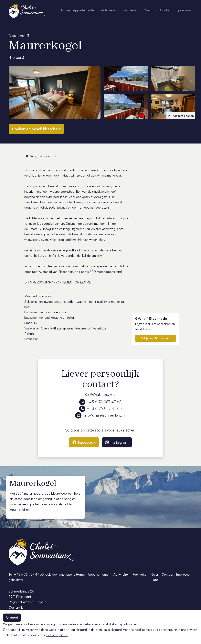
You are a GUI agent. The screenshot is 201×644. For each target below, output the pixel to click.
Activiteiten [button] (109, 10)
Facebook (84, 442)
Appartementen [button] (84, 10)
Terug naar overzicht (41, 156)
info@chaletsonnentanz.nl (100, 415)
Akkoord (12, 617)
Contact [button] (166, 10)
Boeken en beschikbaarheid (36, 129)
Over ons (155, 577)
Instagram (117, 442)
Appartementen (99, 574)
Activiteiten (122, 574)
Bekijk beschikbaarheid (156, 338)
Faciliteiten (140, 574)
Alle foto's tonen (181, 116)
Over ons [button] (150, 10)
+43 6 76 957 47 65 (100, 402)
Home (80, 574)
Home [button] (66, 10)
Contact (167, 574)
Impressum (183, 10)
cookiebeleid (143, 630)
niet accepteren (57, 635)
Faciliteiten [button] (130, 10)
